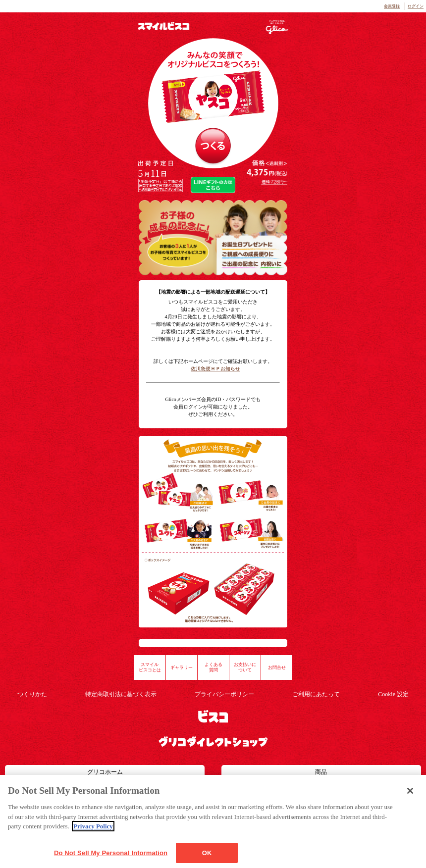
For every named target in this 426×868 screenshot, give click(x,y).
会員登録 (392, 6)
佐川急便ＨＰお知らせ (215, 369)
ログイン (416, 6)
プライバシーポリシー (224, 694)
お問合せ (277, 667)
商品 (321, 772)
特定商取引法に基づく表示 (121, 694)
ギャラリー (182, 667)
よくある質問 (213, 667)
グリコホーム (105, 772)
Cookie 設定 (393, 694)
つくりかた (32, 694)
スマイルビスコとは (150, 667)
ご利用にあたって (316, 694)
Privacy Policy (93, 837)
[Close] (410, 802)
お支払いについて (245, 667)
